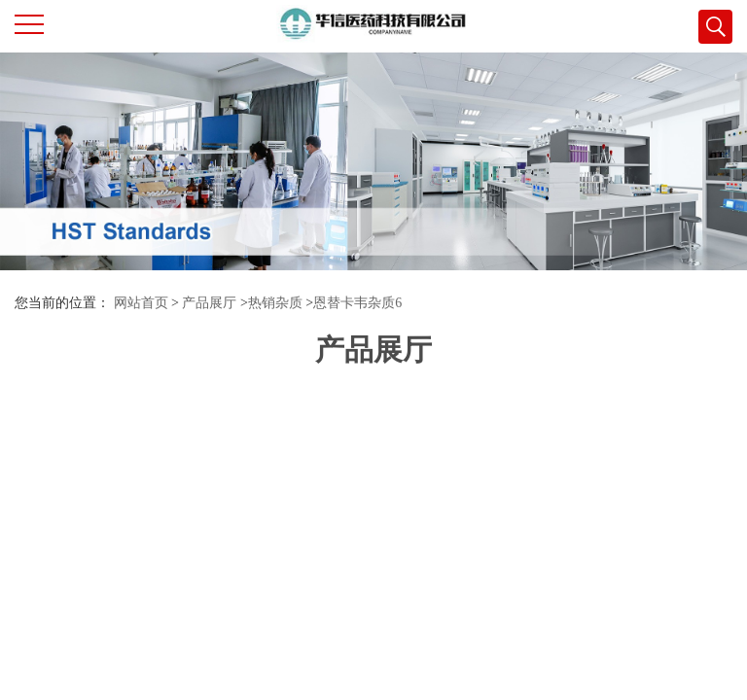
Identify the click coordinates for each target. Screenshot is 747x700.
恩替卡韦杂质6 (357, 303)
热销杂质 (275, 303)
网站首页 (141, 303)
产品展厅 (209, 303)
